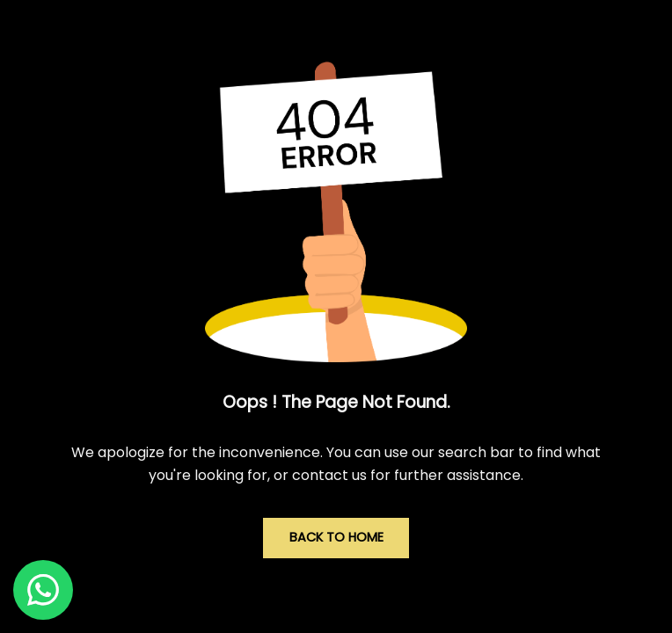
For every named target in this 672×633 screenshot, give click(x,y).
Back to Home (336, 537)
